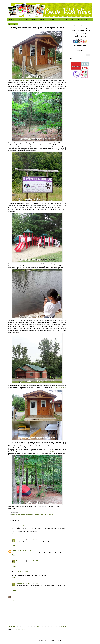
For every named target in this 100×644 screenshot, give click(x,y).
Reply (14, 534)
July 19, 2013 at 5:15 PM (24, 551)
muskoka (38, 515)
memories (33, 515)
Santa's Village (25, 80)
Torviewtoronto (21, 540)
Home (37, 627)
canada (24, 515)
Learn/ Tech (34, 19)
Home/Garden (60, 19)
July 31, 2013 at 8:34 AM (34, 561)
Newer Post (12, 627)
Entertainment (51, 19)
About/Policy (12, 19)
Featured (20, 19)
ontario (42, 515)
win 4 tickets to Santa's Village (49, 452)
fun (30, 515)
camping (20, 515)
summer (46, 515)
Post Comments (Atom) (21, 629)
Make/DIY (42, 19)
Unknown (15, 551)
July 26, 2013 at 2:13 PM (22, 572)
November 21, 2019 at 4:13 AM (24, 596)
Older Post (63, 627)
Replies (16, 537)
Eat (67, 19)
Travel (27, 19)
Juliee (14, 596)
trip (53, 515)
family (27, 515)
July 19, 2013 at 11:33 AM (29, 525)
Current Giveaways (82, 19)
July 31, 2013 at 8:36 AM (34, 540)
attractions (15, 515)
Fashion (73, 19)
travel (50, 515)
